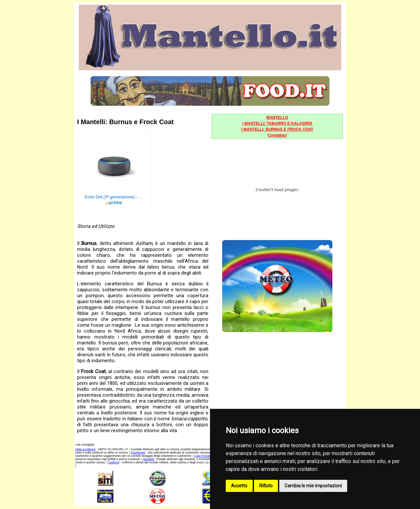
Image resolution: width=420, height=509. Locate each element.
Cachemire (138, 453)
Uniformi (114, 462)
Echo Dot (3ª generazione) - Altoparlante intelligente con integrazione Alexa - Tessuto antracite (114, 197)
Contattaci (277, 135)
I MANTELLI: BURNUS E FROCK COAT (277, 129)
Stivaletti (149, 459)
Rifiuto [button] (266, 486)
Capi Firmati (203, 456)
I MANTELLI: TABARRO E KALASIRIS (277, 123)
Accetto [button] (239, 486)
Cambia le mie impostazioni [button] (313, 486)
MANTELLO (277, 118)
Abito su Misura (85, 449)
